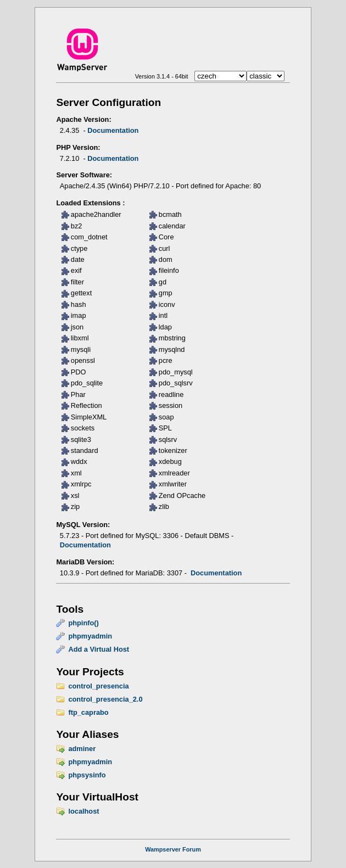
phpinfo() (83, 623)
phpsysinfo (87, 775)
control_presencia (98, 686)
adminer (82, 749)
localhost (83, 811)
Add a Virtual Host (99, 649)
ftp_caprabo (88, 712)
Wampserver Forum (173, 849)
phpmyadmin (90, 636)
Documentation (113, 130)
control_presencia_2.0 (105, 699)
